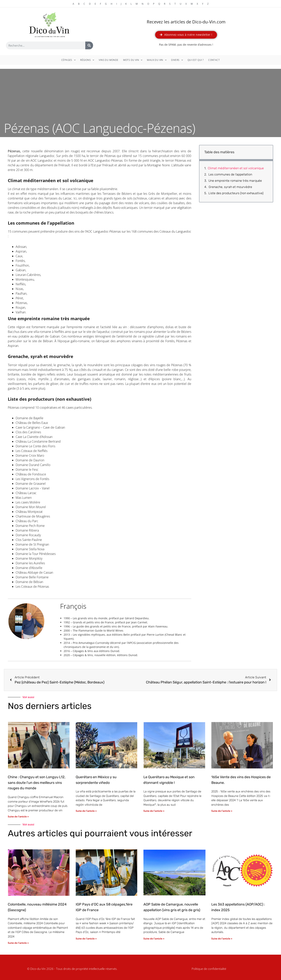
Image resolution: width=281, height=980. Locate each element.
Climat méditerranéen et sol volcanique (236, 168)
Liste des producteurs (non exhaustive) (236, 193)
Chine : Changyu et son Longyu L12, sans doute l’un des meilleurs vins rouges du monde (37, 783)
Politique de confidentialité (209, 969)
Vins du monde (108, 60)
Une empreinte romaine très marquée (235, 181)
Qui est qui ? (196, 60)
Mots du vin (133, 60)
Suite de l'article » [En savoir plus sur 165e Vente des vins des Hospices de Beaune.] (222, 811)
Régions (87, 60)
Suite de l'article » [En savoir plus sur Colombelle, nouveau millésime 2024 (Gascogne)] (18, 943)
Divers (177, 60)
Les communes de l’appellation (230, 174)
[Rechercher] (89, 45)
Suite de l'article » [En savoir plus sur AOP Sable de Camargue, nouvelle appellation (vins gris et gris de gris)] (154, 939)
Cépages (68, 60)
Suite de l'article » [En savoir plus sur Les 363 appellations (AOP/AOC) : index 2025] (222, 939)
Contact (214, 60)
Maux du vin (157, 60)
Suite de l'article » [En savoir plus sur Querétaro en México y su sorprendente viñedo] (86, 811)
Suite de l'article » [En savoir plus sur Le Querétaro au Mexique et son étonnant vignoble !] (154, 811)
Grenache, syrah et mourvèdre (230, 187)
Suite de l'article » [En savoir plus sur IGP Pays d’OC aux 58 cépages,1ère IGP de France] (86, 939)
